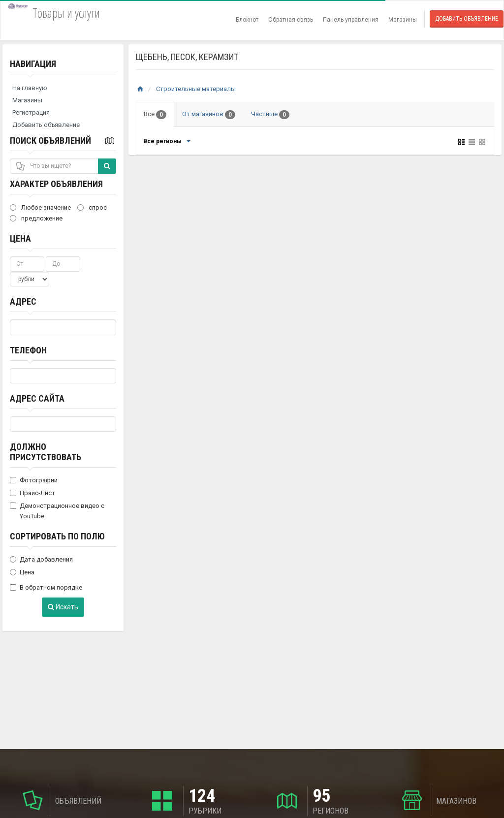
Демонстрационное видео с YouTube (57, 511)
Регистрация (31, 112)
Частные (270, 115)
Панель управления (351, 20)
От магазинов (209, 115)
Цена (20, 238)
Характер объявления (56, 184)
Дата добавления (41, 559)
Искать (63, 607)
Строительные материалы (196, 89)
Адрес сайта (37, 398)
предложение (36, 218)
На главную (30, 88)
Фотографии (34, 480)
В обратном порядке (46, 587)
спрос (92, 207)
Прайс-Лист (32, 493)
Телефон (28, 350)
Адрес (23, 301)
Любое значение (40, 207)
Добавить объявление (467, 19)
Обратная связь (291, 20)
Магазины (403, 20)
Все (155, 115)
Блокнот (247, 20)
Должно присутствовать (46, 452)
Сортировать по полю (57, 536)
